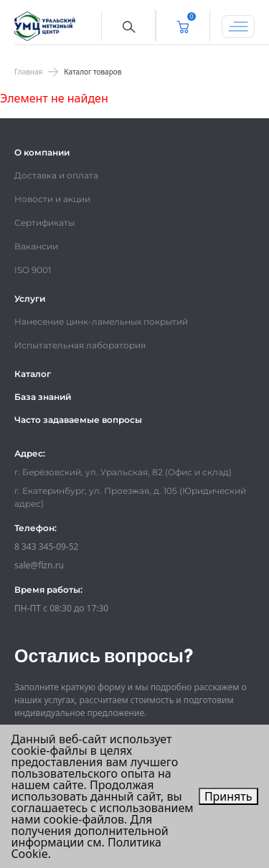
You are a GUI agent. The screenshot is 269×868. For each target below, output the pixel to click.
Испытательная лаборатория (80, 345)
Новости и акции (52, 199)
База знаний (43, 397)
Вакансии (36, 246)
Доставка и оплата (56, 175)
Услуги (30, 299)
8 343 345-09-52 (46, 547)
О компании (42, 152)
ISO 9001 (33, 270)
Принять (228, 796)
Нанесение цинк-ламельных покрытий (101, 321)
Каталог (33, 374)
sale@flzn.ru (39, 565)
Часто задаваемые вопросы (78, 420)
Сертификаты (44, 223)
